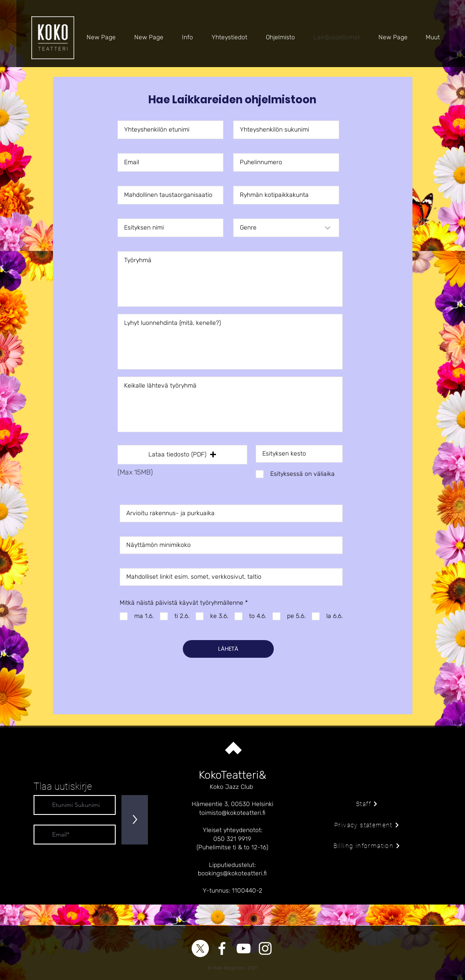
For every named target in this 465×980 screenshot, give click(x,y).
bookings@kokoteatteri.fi (232, 873)
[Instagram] (265, 948)
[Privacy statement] (367, 825)
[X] (200, 948)
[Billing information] (367, 846)
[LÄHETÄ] (228, 649)
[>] (135, 820)
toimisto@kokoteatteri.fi (232, 813)
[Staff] (367, 804)
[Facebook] (222, 948)
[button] (182, 455)
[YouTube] (244, 948)
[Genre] (286, 228)
